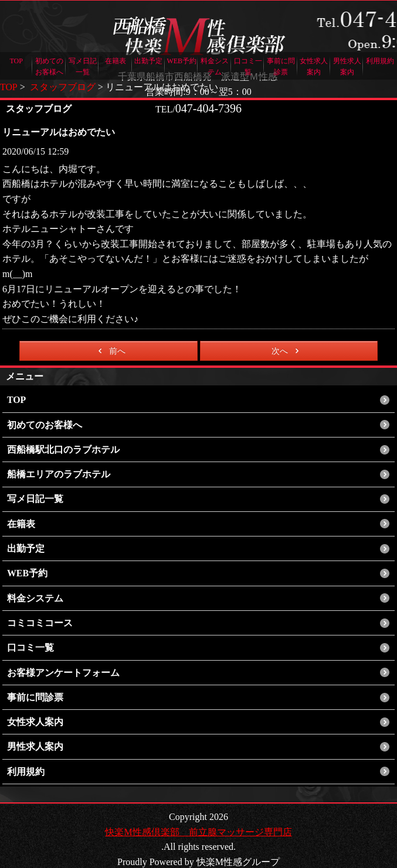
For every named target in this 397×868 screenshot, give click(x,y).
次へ (287, 351)
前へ (110, 351)
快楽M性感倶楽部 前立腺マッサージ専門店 (198, 819)
